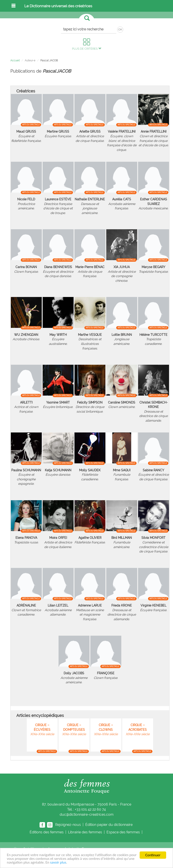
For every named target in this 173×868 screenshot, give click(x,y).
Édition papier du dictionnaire (109, 825)
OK (120, 29)
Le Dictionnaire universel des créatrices (58, 6)
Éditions (47, 832)
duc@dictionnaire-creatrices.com (87, 814)
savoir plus (58, 863)
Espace (124, 832)
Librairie (86, 832)
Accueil (15, 60)
